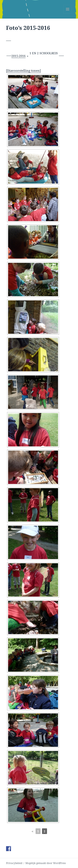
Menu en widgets (68, 13)
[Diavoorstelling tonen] (23, 71)
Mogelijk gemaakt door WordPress (46, 863)
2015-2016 (19, 56)
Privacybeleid (14, 863)
